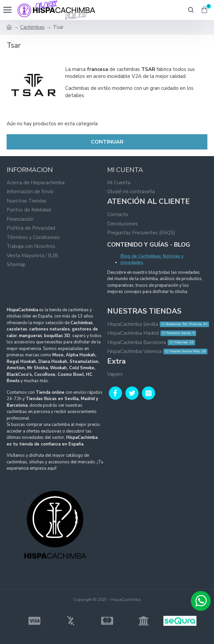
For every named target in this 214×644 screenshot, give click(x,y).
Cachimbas (32, 27)
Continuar (107, 142)
